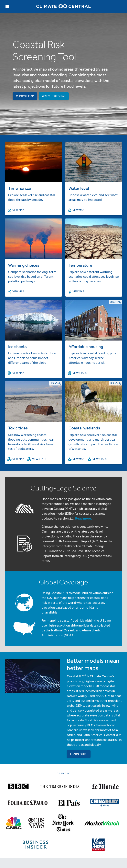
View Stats (77, 373)
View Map (16, 210)
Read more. (84, 518)
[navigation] (7, 7)
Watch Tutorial (54, 96)
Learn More (79, 754)
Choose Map (25, 96)
